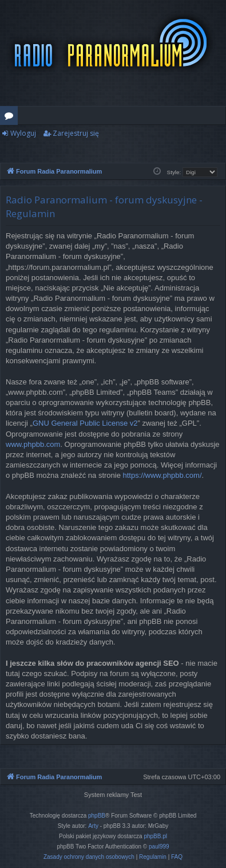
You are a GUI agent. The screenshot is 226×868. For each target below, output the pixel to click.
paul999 (159, 847)
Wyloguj (23, 133)
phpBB (97, 816)
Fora (11, 117)
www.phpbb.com (33, 444)
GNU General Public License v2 (85, 423)
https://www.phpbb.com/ (162, 475)
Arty (93, 826)
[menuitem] (89, 857)
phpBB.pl (155, 836)
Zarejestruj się (76, 133)
